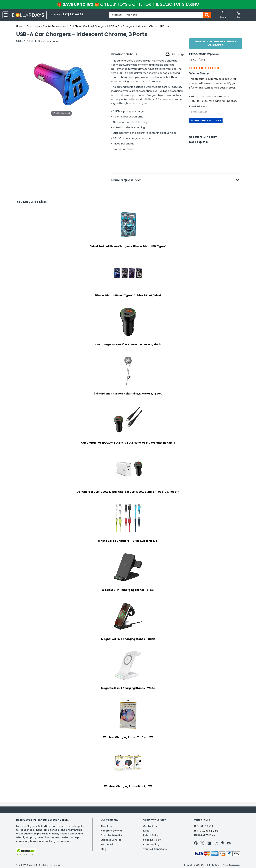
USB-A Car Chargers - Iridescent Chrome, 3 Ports (139, 26)
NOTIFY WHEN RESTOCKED (206, 121)
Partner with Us (110, 844)
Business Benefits (111, 840)
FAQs (146, 831)
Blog (103, 849)
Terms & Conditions (155, 849)
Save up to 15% (128, 4)
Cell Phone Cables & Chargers (88, 26)
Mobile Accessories (55, 26)
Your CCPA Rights (24, 865)
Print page (178, 54)
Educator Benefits (111, 835)
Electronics (33, 26)
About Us (106, 826)
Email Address (198, 106)
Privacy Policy (151, 844)
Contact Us (150, 826)
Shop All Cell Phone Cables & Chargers (216, 43)
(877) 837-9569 (203, 826)
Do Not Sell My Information (49, 865)
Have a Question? (128, 180)
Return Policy (151, 835)
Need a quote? (199, 142)
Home (20, 26)
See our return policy (203, 137)
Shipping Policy (152, 840)
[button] (223, 15)
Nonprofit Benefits (112, 831)
